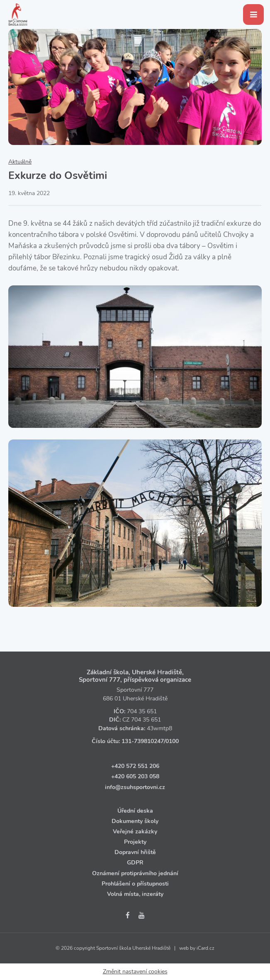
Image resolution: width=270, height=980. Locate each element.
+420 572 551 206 (135, 766)
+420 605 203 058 (135, 776)
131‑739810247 (143, 741)
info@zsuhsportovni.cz (135, 787)
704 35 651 (142, 711)
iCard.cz (206, 948)
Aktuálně (20, 162)
